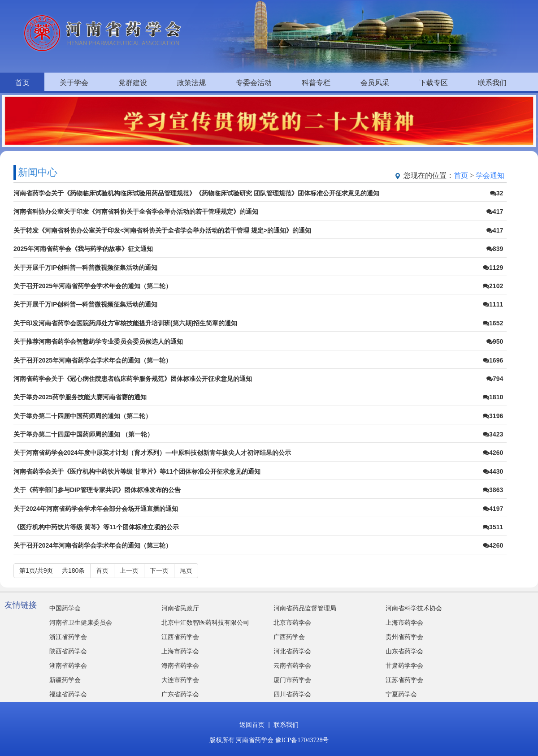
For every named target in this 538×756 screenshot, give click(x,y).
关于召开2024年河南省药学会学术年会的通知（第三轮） (93, 545)
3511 (493, 527)
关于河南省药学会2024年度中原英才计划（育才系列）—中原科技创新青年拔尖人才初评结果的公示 (152, 453)
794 (495, 379)
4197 (493, 509)
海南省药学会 (180, 666)
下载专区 (434, 83)
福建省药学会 (68, 694)
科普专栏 (316, 83)
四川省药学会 (292, 694)
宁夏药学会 (401, 694)
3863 (493, 490)
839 (495, 249)
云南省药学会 (292, 666)
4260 (493, 453)
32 (497, 193)
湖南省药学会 (68, 666)
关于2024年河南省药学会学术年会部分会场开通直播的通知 (96, 509)
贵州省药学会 (404, 637)
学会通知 (490, 175)
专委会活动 (254, 83)
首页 (22, 83)
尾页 (186, 570)
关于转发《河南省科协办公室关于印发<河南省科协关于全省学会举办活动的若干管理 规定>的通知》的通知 (162, 230)
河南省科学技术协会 (414, 608)
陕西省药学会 (68, 651)
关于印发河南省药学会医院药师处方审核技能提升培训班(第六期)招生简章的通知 (125, 323)
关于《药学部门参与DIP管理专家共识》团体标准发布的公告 (97, 490)
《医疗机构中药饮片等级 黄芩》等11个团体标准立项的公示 (96, 527)
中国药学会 (65, 608)
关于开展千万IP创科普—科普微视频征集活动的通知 (85, 268)
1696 (493, 360)
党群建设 (133, 83)
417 (495, 212)
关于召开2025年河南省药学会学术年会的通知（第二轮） (93, 286)
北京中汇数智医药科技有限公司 (205, 623)
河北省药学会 (292, 651)
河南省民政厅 (180, 608)
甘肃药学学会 (404, 666)
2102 (493, 286)
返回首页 (252, 725)
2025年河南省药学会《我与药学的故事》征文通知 (83, 249)
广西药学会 (289, 637)
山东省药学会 (404, 651)
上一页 (129, 570)
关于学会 (74, 83)
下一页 (159, 570)
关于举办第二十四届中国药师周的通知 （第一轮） (83, 434)
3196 (493, 416)
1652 (493, 323)
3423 (493, 434)
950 (495, 341)
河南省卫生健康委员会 (81, 623)
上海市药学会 (404, 623)
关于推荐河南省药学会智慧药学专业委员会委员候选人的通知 (98, 341)
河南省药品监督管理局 (305, 608)
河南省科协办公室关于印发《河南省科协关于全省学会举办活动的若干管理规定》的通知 (136, 212)
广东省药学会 (180, 694)
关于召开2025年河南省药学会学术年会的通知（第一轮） (93, 360)
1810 (493, 397)
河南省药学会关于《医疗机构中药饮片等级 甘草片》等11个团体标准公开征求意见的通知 (137, 471)
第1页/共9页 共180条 (52, 570)
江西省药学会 (180, 637)
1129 (493, 268)
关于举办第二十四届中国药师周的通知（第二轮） (82, 416)
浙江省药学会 (68, 637)
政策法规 (191, 83)
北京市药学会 (292, 623)
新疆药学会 (65, 680)
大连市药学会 (180, 680)
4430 (493, 471)
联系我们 (492, 83)
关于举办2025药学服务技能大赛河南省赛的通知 (80, 397)
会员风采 (375, 83)
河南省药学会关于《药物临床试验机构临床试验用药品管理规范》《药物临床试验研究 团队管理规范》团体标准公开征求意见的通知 (196, 193)
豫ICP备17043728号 (302, 740)
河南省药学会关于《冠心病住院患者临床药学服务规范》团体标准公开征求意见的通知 (133, 379)
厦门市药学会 (292, 680)
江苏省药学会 (404, 680)
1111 (493, 304)
